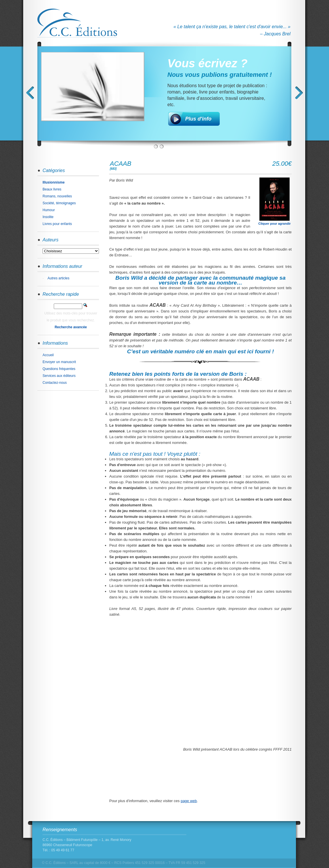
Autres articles (58, 278)
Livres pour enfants (57, 224)
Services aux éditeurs (59, 376)
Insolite (48, 217)
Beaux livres (52, 189)
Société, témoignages (59, 203)
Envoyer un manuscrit (59, 362)
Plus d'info (198, 119)
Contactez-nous (55, 383)
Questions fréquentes (59, 369)
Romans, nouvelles (57, 196)
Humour (49, 210)
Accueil (48, 355)
